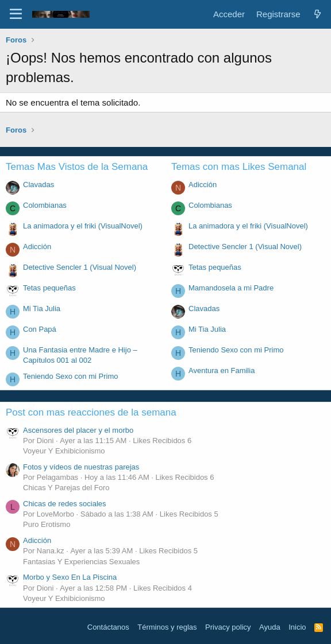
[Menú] (16, 14)
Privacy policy (228, 627)
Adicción (37, 247)
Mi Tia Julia (42, 309)
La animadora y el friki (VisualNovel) (83, 226)
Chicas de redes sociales (65, 504)
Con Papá (40, 329)
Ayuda (270, 627)
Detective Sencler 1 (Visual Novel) (80, 267)
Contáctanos (108, 627)
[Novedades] (317, 14)
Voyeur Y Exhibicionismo (64, 451)
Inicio (297, 627)
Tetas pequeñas (49, 288)
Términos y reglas (167, 627)
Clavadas (39, 185)
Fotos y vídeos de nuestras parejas (81, 467)
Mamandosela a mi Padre (231, 288)
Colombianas (45, 205)
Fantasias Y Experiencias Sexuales (81, 562)
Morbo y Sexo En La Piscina (70, 577)
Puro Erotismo (47, 524)
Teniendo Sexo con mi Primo (70, 376)
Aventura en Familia (222, 371)
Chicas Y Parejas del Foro (66, 488)
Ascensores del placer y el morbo (78, 430)
